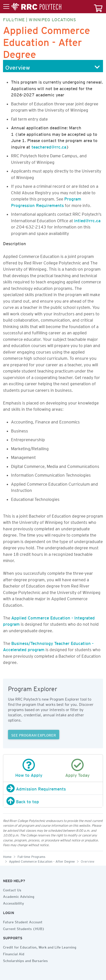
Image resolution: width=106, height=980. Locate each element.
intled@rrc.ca (87, 220)
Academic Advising (19, 896)
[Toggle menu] (32, 7)
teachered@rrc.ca (49, 146)
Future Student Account (23, 921)
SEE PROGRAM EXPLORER (34, 735)
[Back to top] (53, 801)
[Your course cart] (98, 7)
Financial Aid (14, 953)
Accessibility (13, 903)
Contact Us (12, 889)
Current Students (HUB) (24, 928)
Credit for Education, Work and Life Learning (40, 947)
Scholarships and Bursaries (25, 960)
